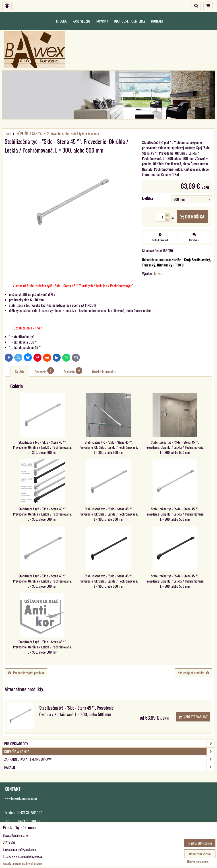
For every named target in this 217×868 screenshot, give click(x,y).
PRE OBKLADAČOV (109, 744)
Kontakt (157, 21)
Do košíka (192, 217)
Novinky (102, 21)
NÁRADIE (109, 767)
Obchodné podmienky (130, 21)
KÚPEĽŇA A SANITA (109, 751)
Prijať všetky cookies (200, 843)
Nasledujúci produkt (193, 673)
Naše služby (82, 21)
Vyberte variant (193, 717)
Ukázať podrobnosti (199, 862)
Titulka (61, 21)
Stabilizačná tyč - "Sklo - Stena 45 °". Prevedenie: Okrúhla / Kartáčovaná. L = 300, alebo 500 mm (77, 711)
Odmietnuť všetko (200, 854)
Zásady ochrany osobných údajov (22, 863)
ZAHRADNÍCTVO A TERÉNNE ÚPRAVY (109, 759)
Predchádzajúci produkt (26, 673)
